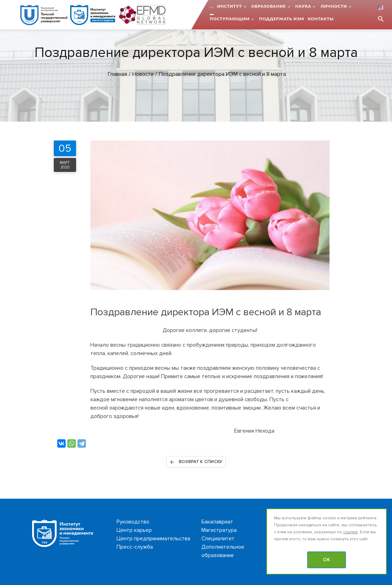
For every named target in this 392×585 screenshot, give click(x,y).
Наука (303, 6)
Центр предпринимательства (153, 539)
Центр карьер (134, 530)
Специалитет (218, 539)
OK (327, 560)
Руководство (133, 522)
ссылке (350, 532)
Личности (334, 6)
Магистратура (219, 530)
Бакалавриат (217, 522)
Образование (269, 6)
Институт (230, 6)
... (212, 6)
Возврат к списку (196, 462)
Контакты (321, 19)
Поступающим (230, 19)
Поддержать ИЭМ (282, 19)
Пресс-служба (135, 547)
